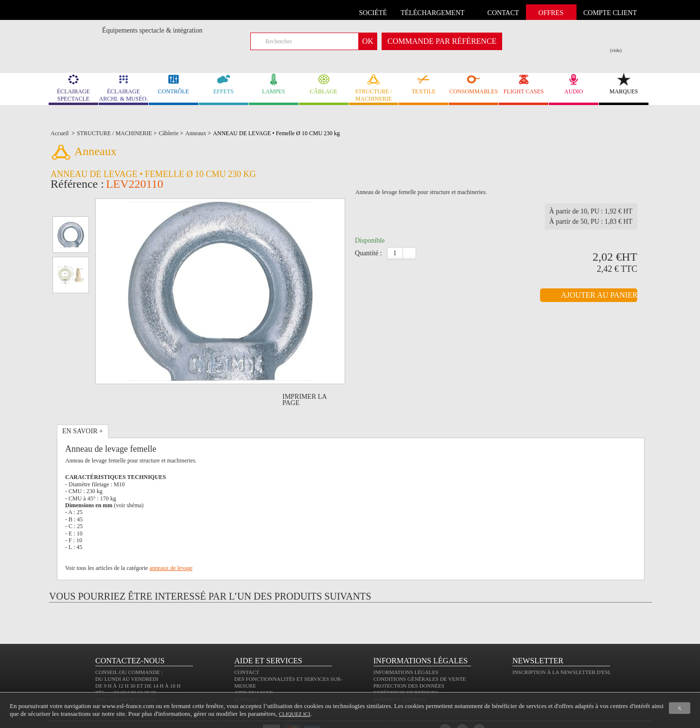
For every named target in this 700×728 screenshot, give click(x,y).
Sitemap (246, 672)
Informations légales (406, 644)
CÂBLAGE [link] (324, 84)
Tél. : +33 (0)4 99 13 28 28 (126, 665)
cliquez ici (295, 714)
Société (373, 13)
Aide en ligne (254, 665)
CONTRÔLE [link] (174, 84)
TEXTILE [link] (423, 84)
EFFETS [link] (224, 84)
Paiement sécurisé (400, 672)
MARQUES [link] (624, 84)
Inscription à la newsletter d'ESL (562, 644)
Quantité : (368, 256)
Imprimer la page (305, 372)
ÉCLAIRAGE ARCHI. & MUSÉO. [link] (123, 88)
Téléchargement (432, 13)
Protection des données (409, 658)
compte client (610, 13)
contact (503, 13)
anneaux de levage (171, 540)
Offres (551, 13)
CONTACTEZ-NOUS (130, 633)
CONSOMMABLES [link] (473, 84)
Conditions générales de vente (420, 651)
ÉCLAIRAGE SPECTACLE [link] (73, 88)
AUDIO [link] (574, 84)
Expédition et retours (406, 665)
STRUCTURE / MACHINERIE (374, 88)
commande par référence (442, 41)
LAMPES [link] (274, 84)
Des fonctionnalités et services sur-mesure (289, 655)
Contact (247, 644)
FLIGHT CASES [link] (524, 84)
